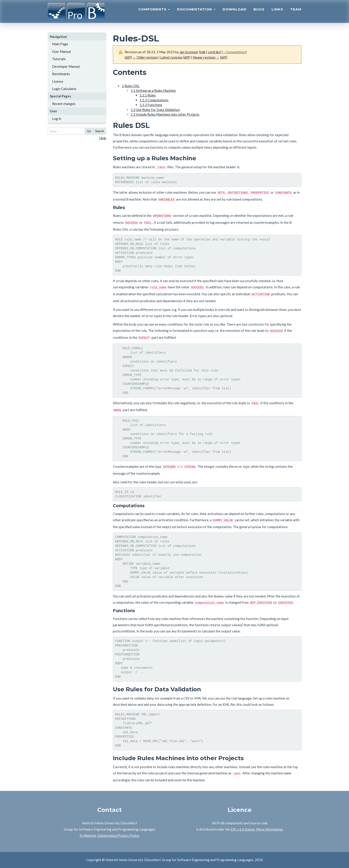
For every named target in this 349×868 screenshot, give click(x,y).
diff (128, 57)
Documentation (196, 12)
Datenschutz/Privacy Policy (118, 835)
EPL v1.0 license (243, 829)
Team (296, 12)
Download (234, 12)
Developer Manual (66, 66)
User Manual (61, 51)
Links (277, 12)
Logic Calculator (64, 89)
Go (89, 131)
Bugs (259, 12)
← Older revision (145, 57)
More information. (270, 829)
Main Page (60, 44)
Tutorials (59, 59)
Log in (57, 119)
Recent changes (64, 104)
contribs (214, 52)
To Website (88, 835)
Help (103, 138)
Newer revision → (206, 57)
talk (203, 52)
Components (154, 12)
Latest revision (171, 57)
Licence (58, 81)
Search (100, 131)
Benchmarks (61, 74)
